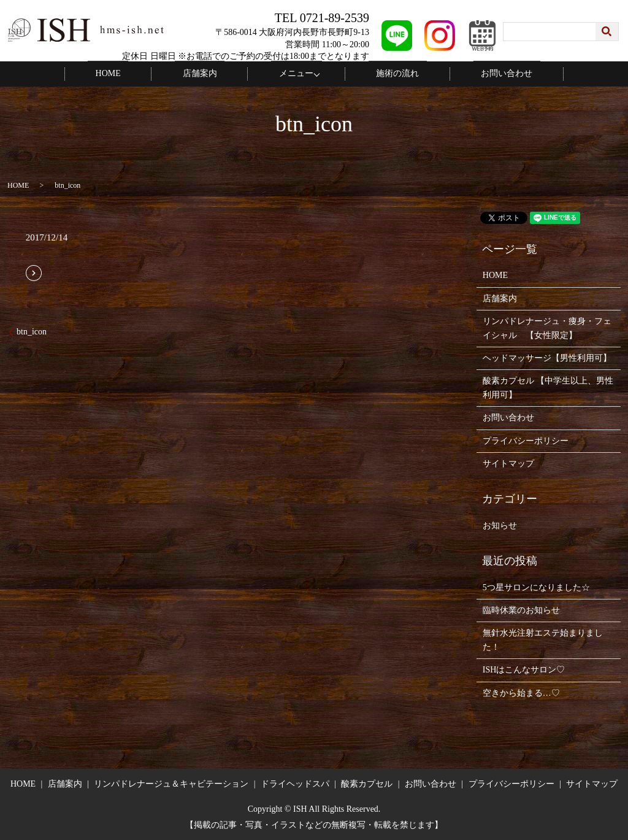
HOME (135, 73)
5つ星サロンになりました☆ (536, 586)
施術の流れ (386, 73)
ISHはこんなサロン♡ (524, 669)
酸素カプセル (367, 783)
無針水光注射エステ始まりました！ (543, 639)
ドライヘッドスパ (295, 783)
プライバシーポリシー (526, 440)
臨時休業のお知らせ (521, 610)
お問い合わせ (480, 73)
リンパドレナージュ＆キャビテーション (171, 783)
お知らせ (500, 525)
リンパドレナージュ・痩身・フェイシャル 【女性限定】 (547, 327)
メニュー (293, 73)
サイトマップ (508, 463)
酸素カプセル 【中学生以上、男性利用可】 (548, 387)
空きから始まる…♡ (521, 692)
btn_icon (32, 331)
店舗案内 (211, 73)
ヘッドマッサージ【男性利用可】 (547, 357)
